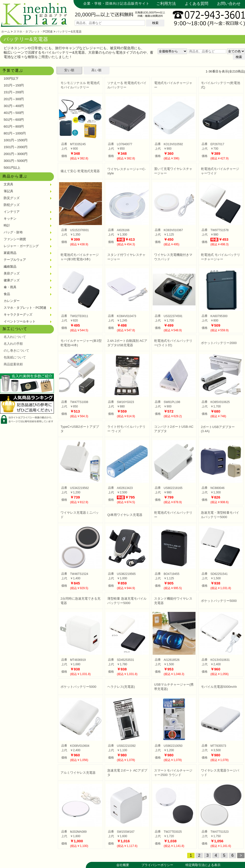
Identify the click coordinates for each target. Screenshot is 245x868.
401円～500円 (14, 113)
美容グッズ (12, 273)
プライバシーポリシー (157, 865)
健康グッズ (12, 280)
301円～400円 (14, 106)
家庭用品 (10, 253)
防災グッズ (12, 198)
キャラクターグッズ (18, 315)
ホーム (6, 32)
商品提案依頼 (13, 364)
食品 (7, 294)
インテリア (12, 212)
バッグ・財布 (13, 232)
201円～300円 (14, 99)
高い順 (97, 70)
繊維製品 (10, 267)
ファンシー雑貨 (15, 239)
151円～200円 (14, 92)
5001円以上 (12, 168)
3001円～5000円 (16, 161)
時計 (7, 225)
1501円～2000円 (16, 147)
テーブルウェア (15, 260)
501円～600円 (14, 120)
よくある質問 (196, 4)
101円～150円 (14, 85)
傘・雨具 (10, 287)
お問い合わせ (229, 4)
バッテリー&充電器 (69, 32)
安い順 (69, 70)
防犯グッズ (12, 205)
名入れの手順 (13, 344)
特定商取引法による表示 (203, 865)
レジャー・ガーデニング (21, 246)
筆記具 (8, 191)
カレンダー (12, 301)
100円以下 (11, 78)
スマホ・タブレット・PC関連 (33, 32)
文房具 (8, 184)
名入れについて (15, 337)
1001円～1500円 (16, 140)
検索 (155, 23)
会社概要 (123, 865)
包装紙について (15, 357)
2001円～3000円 (16, 154)
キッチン (10, 219)
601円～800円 (14, 126)
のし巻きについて (16, 351)
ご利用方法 (166, 4)
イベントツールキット (20, 321)
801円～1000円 (15, 133)
